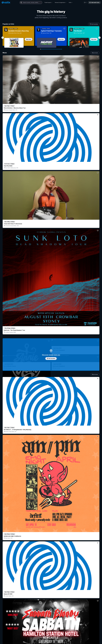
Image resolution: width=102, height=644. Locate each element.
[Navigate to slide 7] (47, 49)
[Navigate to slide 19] (60, 49)
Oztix (71, 2)
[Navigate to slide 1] (40, 49)
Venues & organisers (61, 2)
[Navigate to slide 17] (58, 49)
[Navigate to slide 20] (62, 49)
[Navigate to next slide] (99, 38)
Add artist (51, 186)
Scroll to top (51, 636)
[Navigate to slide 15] (56, 49)
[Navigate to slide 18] (59, 49)
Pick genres (51, 403)
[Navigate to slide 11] (52, 49)
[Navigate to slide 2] (42, 49)
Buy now (29, 39)
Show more (95, 53)
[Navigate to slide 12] (53, 49)
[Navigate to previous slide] (3, 38)
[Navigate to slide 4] (44, 49)
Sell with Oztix (94, 3)
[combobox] (31, 3)
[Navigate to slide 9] (49, 49)
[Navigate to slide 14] (55, 49)
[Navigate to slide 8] (48, 49)
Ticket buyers (48, 2)
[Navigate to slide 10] (50, 49)
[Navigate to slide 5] (45, 49)
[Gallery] (51, 38)
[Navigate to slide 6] (46, 49)
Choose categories (51, 301)
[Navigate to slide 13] (54, 49)
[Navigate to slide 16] (57, 49)
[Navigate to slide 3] (43, 49)
